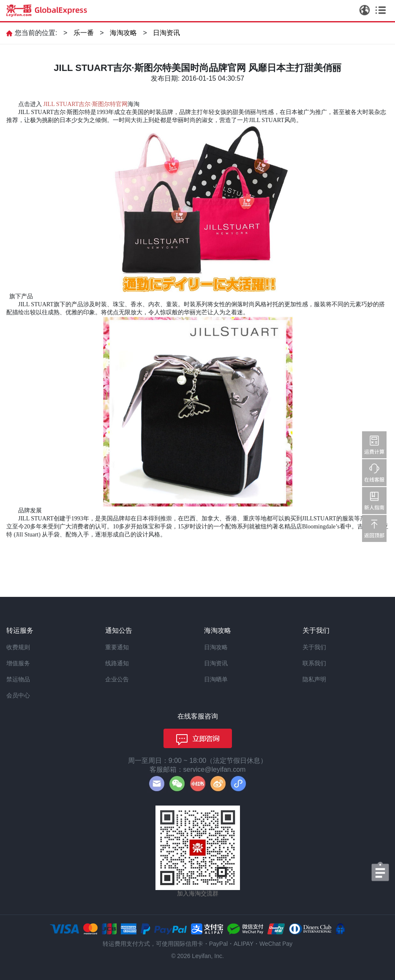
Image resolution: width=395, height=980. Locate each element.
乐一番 (84, 33)
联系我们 (314, 663)
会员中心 (18, 695)
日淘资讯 (166, 33)
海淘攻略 (123, 33)
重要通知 (117, 647)
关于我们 (314, 647)
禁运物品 (18, 679)
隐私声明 (314, 679)
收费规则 (18, 647)
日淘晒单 (216, 679)
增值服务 (18, 663)
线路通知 (117, 663)
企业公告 (117, 679)
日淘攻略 (216, 647)
